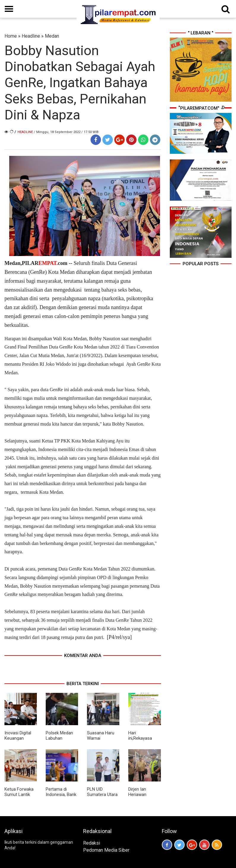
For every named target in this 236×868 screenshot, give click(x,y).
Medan (52, 36)
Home (11, 36)
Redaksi (92, 843)
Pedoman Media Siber (106, 850)
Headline (31, 36)
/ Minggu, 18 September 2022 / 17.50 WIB (66, 132)
